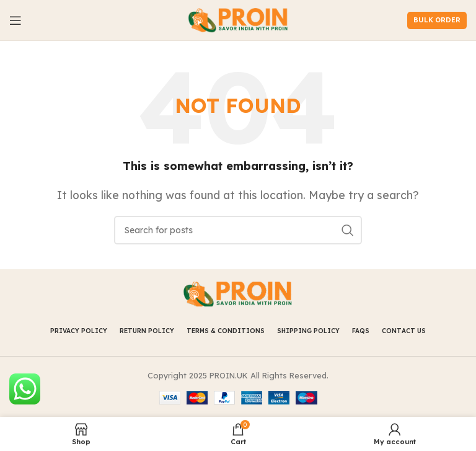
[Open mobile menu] (15, 20)
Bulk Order (437, 20)
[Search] (238, 230)
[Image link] (238, 293)
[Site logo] (238, 19)
